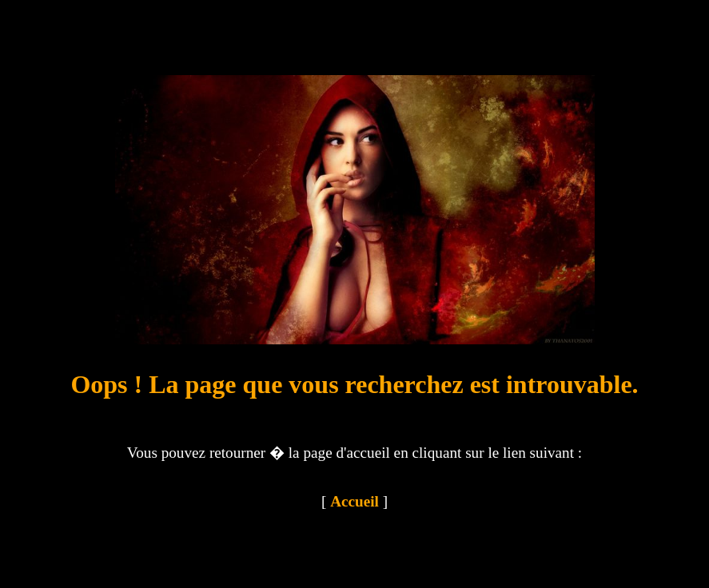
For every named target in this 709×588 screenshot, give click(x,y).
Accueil (354, 501)
